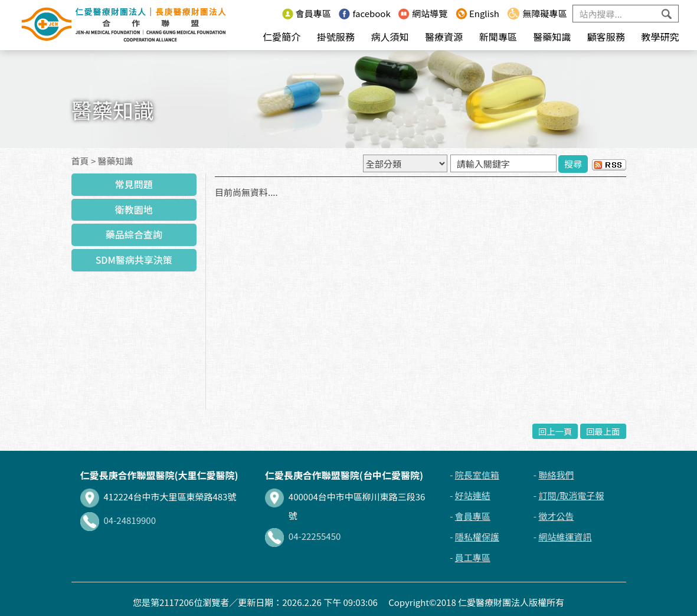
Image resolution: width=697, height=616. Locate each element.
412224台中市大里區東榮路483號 (158, 497)
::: (271, 13)
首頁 (80, 161)
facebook (364, 13)
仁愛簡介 (282, 37)
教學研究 (660, 37)
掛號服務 (336, 37)
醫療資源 (444, 37)
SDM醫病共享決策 (134, 260)
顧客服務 (606, 37)
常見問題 (134, 184)
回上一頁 (555, 431)
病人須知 (390, 37)
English (477, 13)
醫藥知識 (552, 37)
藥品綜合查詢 (134, 234)
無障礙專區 (537, 13)
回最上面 (603, 431)
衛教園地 (134, 209)
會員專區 (307, 13)
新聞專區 (498, 37)
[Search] (626, 14)
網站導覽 (423, 13)
